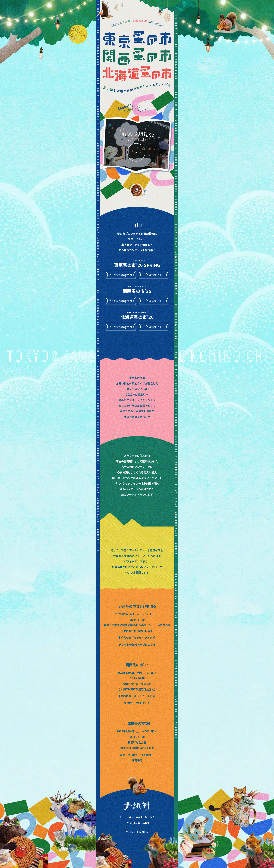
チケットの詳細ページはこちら (137, 644)
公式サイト (155, 275)
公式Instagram (122, 275)
